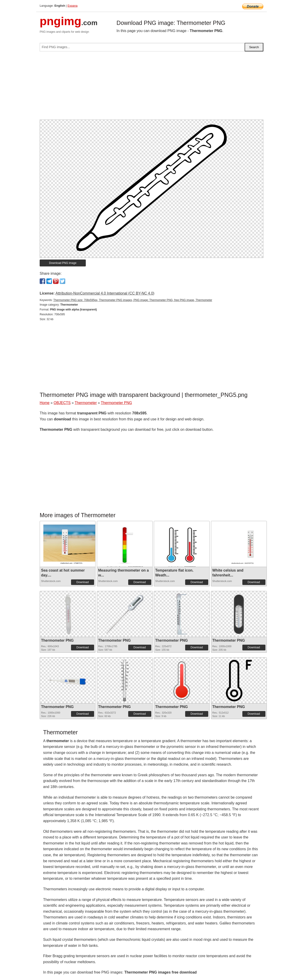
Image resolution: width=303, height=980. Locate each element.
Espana (73, 6)
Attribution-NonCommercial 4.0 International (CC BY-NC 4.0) (105, 293)
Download (82, 582)
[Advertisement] (151, 87)
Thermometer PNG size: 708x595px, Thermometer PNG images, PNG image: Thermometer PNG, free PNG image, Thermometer (133, 300)
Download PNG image (63, 263)
